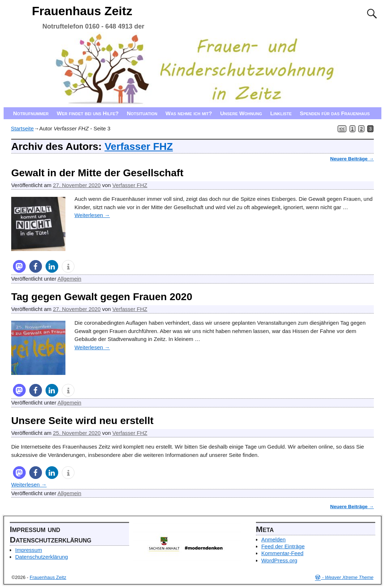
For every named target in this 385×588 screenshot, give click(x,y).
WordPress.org (279, 560)
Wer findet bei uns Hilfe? (88, 113)
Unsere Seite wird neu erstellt (82, 421)
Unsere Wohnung (241, 113)
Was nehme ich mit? (189, 113)
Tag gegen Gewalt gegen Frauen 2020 (102, 297)
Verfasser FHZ (139, 146)
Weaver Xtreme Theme (349, 577)
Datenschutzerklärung (42, 557)
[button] (19, 266)
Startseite (22, 128)
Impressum (29, 550)
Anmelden (274, 539)
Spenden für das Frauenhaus (335, 113)
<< (342, 129)
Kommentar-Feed (283, 553)
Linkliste (281, 113)
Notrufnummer (31, 113)
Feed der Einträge (283, 546)
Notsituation (142, 113)
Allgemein (69, 279)
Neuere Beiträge (352, 159)
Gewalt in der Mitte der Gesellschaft (97, 173)
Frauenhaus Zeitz (82, 11)
